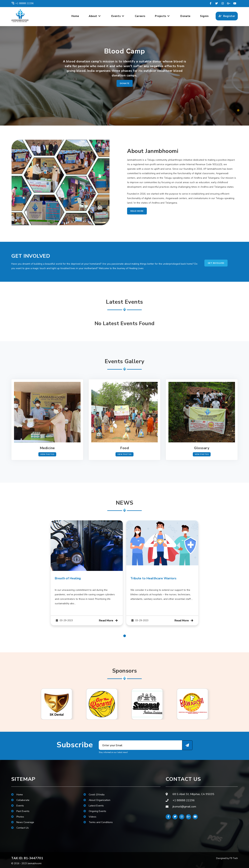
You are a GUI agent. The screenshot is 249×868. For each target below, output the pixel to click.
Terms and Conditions (98, 822)
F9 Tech (234, 858)
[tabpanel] (87, 573)
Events (118, 16)
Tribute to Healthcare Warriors (153, 578)
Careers (140, 16)
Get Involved (216, 263)
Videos (90, 817)
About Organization (97, 800)
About (95, 16)
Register (227, 16)
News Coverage (23, 822)
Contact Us (20, 828)
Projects (162, 16)
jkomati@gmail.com (184, 807)
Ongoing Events (95, 811)
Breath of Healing (68, 578)
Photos (18, 817)
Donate (185, 16)
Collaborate (20, 800)
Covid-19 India (94, 795)
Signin (204, 16)
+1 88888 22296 (22, 3)
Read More (137, 211)
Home (75, 16)
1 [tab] (125, 636)
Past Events (20, 811)
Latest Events (94, 806)
